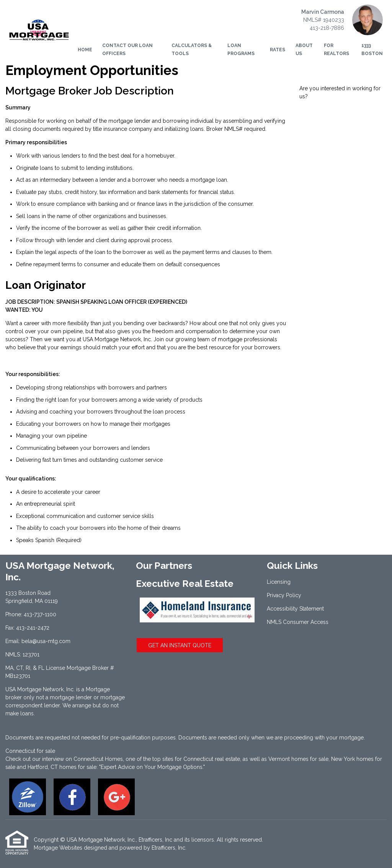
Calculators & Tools (192, 50)
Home (85, 50)
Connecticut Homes (98, 759)
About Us (304, 50)
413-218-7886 (327, 28)
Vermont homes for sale (298, 759)
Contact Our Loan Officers (127, 50)
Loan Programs (241, 50)
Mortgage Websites (58, 848)
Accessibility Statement (295, 609)
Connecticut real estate (212, 759)
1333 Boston (372, 50)
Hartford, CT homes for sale (62, 767)
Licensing (279, 582)
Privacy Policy (284, 595)
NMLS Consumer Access (298, 622)
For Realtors (336, 50)
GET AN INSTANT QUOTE (180, 645)
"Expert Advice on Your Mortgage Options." (152, 767)
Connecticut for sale (30, 751)
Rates (278, 50)
